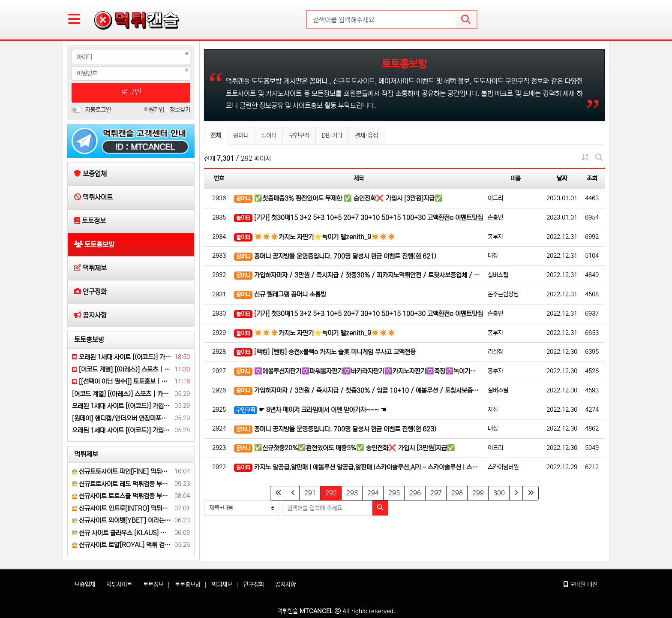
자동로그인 (98, 110)
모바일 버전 (580, 585)
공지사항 (285, 585)
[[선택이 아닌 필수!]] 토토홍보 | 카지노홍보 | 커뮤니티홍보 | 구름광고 (122, 381)
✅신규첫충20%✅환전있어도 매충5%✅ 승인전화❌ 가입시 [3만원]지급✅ (345, 448)
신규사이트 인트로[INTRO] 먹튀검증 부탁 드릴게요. (122, 508)
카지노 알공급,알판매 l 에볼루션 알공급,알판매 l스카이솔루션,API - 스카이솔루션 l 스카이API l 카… (359, 468)
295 (394, 493)
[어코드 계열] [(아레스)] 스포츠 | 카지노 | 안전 (122, 369)
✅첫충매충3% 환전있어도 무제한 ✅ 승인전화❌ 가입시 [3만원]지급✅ (338, 199)
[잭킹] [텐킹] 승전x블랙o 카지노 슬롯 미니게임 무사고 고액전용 (325, 352)
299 (478, 493)
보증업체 (85, 585)
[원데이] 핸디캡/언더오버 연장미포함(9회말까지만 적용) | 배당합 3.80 (122, 418)
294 (373, 493)
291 (310, 493)
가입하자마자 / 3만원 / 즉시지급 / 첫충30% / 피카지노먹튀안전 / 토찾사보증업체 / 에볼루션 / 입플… (359, 276)
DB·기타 (332, 136)
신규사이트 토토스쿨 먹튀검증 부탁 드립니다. (122, 496)
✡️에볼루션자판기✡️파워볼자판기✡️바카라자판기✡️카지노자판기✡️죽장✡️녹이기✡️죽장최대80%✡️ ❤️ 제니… (359, 372)
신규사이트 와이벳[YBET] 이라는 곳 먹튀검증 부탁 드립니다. (122, 520)
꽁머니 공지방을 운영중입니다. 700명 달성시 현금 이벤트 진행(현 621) (335, 257)
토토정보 (153, 585)
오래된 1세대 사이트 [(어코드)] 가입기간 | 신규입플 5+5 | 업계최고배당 (122, 357)
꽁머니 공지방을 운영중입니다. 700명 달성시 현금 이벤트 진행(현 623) (335, 430)
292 (334, 493)
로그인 (131, 92)
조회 (592, 178)
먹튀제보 (86, 454)
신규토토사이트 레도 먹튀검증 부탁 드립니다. (122, 484)
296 (415, 493)
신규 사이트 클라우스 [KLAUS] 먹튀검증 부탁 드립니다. (122, 533)
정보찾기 (180, 110)
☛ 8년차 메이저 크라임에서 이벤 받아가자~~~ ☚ (310, 410)
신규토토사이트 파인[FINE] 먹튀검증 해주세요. (122, 472)
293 (352, 493)
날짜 (562, 178)
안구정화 (254, 585)
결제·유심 (366, 136)
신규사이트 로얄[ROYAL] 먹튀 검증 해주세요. (122, 545)
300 (499, 493)
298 (457, 493)
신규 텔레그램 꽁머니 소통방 (280, 295)
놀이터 (269, 136)
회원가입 (155, 110)
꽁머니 (241, 136)
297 (436, 493)
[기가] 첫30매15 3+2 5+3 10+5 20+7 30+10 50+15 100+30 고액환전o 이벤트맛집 (358, 218)
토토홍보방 (89, 340)
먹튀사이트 (119, 585)
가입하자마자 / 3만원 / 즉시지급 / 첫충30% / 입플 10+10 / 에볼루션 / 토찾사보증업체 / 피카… (359, 391)
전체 (216, 136)
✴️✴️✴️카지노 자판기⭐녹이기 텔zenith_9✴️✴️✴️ (315, 237)
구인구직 (299, 136)
